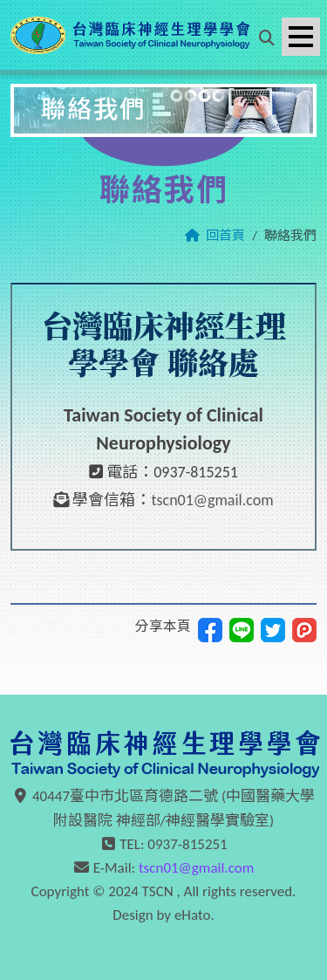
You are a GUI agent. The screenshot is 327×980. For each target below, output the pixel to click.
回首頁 (225, 236)
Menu (304, 28)
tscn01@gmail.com (212, 500)
